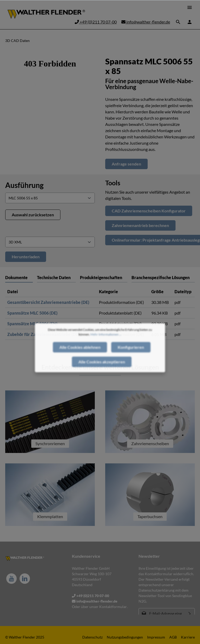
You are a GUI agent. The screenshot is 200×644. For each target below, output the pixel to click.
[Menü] (190, 7)
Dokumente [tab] (16, 277)
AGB (173, 637)
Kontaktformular (113, 607)
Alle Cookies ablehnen (80, 356)
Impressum (156, 637)
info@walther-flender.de (146, 22)
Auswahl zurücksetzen (33, 215)
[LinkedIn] (25, 579)
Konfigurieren (131, 356)
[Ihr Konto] (190, 22)
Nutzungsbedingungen (125, 637)
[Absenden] (190, 613)
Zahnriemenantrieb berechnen (140, 225)
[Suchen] (178, 22)
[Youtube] (11, 579)
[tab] (56, 277)
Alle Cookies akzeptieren (102, 371)
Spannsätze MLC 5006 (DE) (32, 313)
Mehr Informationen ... (106, 343)
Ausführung (24, 185)
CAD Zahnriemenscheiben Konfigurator (149, 211)
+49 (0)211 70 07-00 (96, 22)
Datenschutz (92, 637)
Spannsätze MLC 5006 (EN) (32, 324)
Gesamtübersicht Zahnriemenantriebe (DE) (48, 302)
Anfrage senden (126, 164)
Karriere (188, 637)
